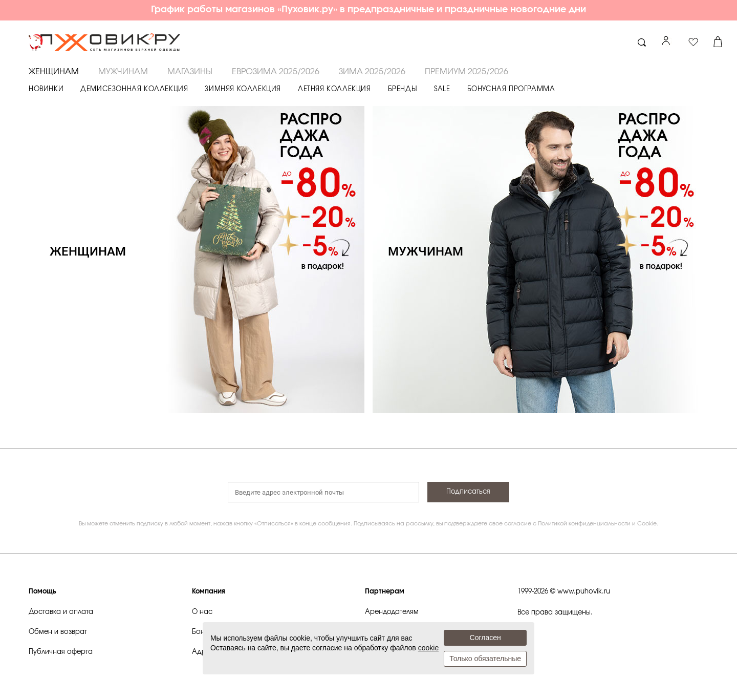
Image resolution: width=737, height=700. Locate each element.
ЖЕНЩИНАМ (54, 72)
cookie (428, 648)
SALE (442, 89)
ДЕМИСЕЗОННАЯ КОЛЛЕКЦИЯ (134, 89)
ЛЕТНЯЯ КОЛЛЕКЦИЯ (334, 89)
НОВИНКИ (46, 89)
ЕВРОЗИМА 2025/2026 (276, 72)
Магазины (190, 72)
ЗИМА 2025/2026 (372, 72)
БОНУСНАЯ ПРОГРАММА (511, 89)
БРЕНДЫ (403, 89)
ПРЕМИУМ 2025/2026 (467, 72)
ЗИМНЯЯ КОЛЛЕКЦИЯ (243, 89)
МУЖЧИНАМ (123, 72)
